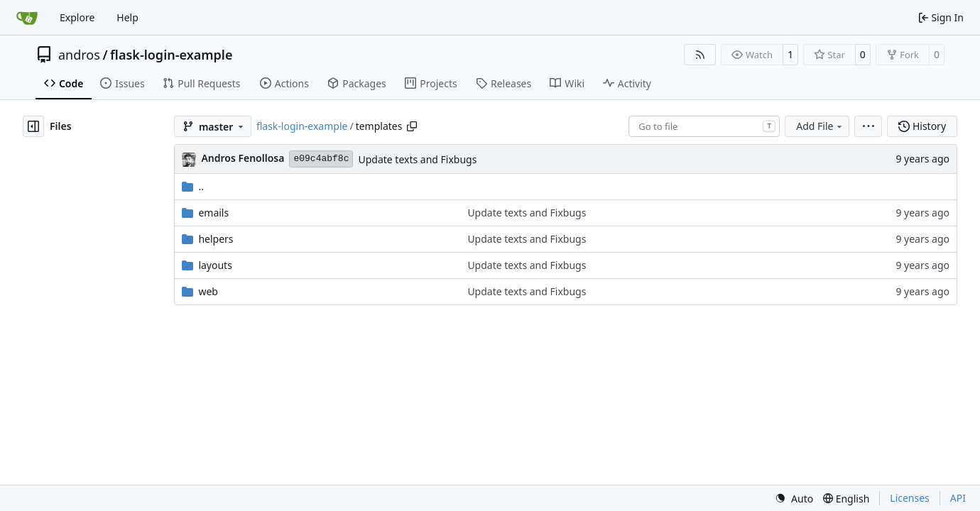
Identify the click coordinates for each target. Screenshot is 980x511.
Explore (77, 17)
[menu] (868, 126)
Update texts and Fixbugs (417, 159)
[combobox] (704, 126)
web (208, 291)
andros (79, 55)
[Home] (27, 18)
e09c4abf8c (321, 159)
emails (213, 213)
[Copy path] (412, 126)
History (922, 126)
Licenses (910, 498)
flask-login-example (171, 55)
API (958, 498)
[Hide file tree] (33, 126)
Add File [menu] (820, 126)
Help (127, 17)
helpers (216, 239)
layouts (215, 265)
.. (193, 186)
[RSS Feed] (700, 55)
